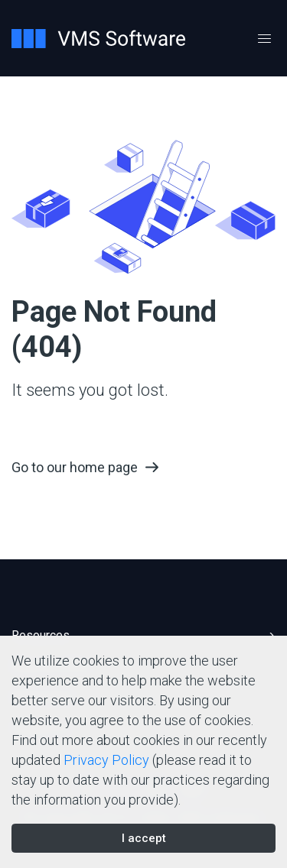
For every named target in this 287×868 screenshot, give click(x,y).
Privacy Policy (106, 760)
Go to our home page (75, 467)
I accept (144, 838)
